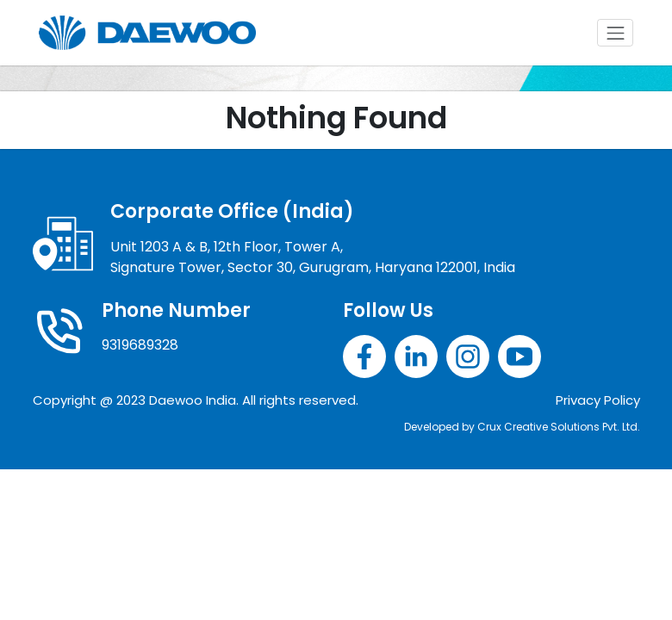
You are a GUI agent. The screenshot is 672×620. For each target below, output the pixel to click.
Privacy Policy (598, 400)
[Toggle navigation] (615, 33)
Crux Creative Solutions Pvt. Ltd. (559, 427)
